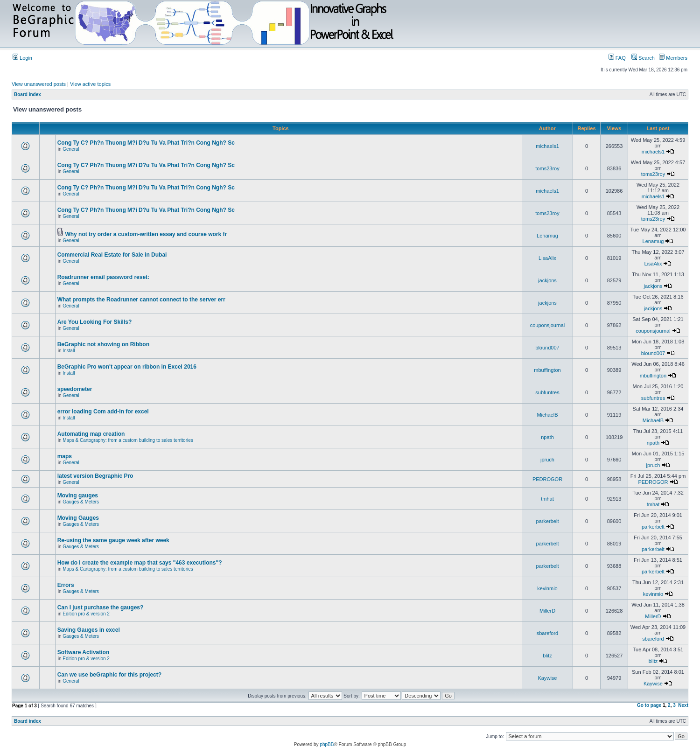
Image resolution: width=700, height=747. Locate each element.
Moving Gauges (78, 518)
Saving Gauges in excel (89, 630)
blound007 (547, 348)
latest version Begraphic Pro (95, 476)
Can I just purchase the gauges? (101, 607)
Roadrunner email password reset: (103, 277)
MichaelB (547, 415)
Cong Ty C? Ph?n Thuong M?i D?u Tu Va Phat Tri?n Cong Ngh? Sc (146, 143)
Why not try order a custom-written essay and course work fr (146, 234)
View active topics (90, 84)
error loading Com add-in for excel (103, 412)
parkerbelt (548, 521)
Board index (28, 94)
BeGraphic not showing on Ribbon (103, 344)
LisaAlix (547, 258)
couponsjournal (548, 325)
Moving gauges (78, 496)
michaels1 (547, 146)
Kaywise (548, 678)
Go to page (649, 705)
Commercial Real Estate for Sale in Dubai (112, 255)
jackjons (547, 280)
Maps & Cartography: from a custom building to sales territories (128, 440)
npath (547, 437)
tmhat (547, 499)
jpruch (547, 460)
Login (22, 58)
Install (69, 351)
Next (683, 705)
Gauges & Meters (81, 502)
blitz (547, 656)
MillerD (547, 611)
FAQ (617, 58)
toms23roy (547, 168)
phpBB (327, 744)
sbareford (547, 633)
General (71, 149)
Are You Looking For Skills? (95, 322)
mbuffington (547, 370)
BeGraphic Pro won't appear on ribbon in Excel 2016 (127, 367)
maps (65, 456)
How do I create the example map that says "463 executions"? (140, 563)
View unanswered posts (39, 84)
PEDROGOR (547, 479)
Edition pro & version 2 (86, 614)
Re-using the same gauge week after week (113, 540)
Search (643, 58)
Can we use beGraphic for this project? (109, 675)
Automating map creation (91, 434)
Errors (66, 585)
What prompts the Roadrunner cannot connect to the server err (141, 300)
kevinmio (547, 588)
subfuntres (547, 392)
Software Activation (84, 652)
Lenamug (547, 236)
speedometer (75, 389)
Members (673, 58)
